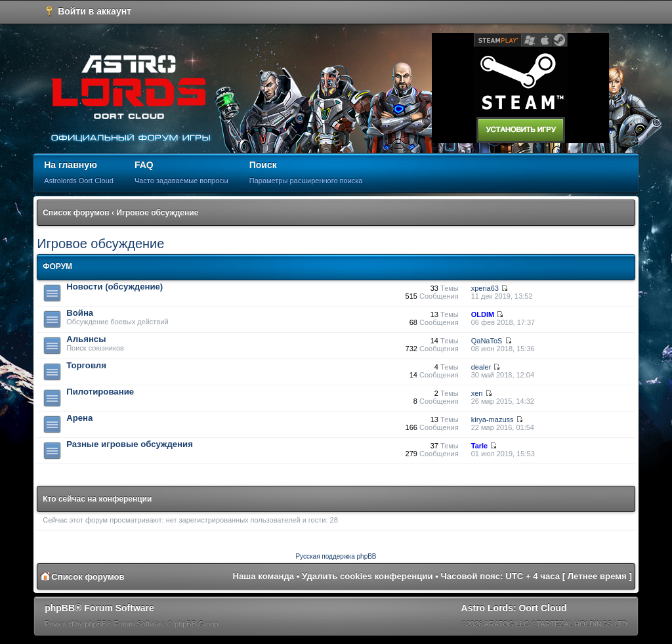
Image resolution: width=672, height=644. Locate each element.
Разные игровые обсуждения (130, 444)
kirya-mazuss (493, 419)
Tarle (479, 446)
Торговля (86, 365)
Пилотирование (100, 392)
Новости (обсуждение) (115, 287)
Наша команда (263, 576)
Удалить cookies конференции (367, 576)
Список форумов (76, 213)
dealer (481, 367)
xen (477, 393)
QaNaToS (487, 341)
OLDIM (483, 314)
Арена (79, 418)
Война (80, 313)
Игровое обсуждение (157, 213)
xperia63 (485, 288)
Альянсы (86, 339)
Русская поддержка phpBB (336, 556)
